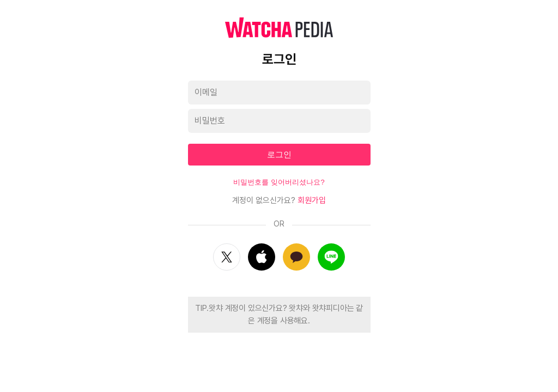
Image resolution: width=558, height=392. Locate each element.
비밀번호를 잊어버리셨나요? (279, 182)
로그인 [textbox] (279, 154)
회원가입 (312, 200)
